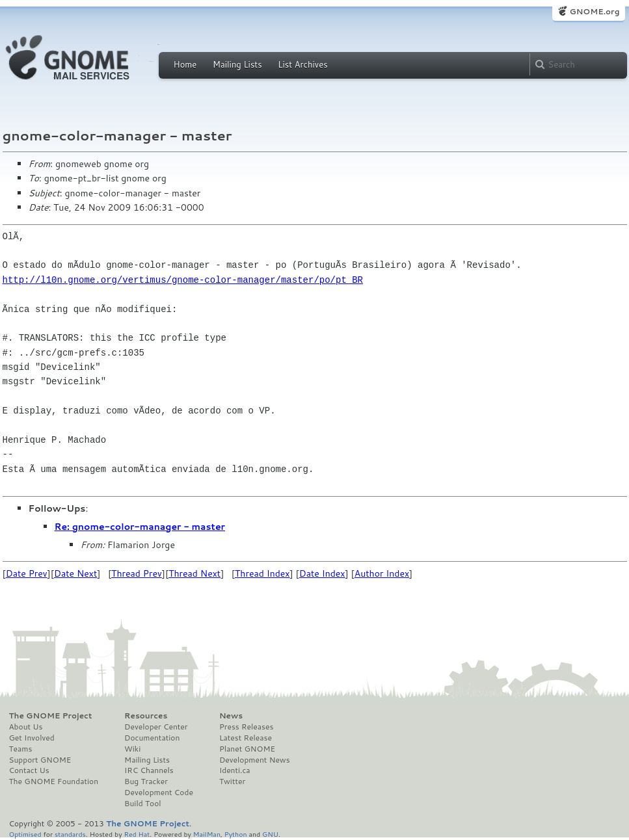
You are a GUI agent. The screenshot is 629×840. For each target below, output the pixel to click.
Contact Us (29, 770)
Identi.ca (235, 770)
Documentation (152, 738)
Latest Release (246, 738)
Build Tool (142, 804)
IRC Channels (149, 770)
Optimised (25, 834)
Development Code (159, 793)
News (231, 716)
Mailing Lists (237, 64)
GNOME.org (594, 11)
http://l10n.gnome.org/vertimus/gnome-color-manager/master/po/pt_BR (183, 280)
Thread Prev (137, 573)
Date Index (322, 573)
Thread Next (194, 573)
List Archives (302, 64)
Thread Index (262, 573)
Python (236, 834)
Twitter (232, 781)
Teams (21, 749)
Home (185, 64)
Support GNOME (40, 760)
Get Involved (32, 738)
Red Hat (137, 834)
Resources (146, 716)
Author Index (382, 573)
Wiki (132, 749)
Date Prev (27, 573)
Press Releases (246, 727)
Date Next (75, 573)
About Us (26, 727)
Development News (255, 760)
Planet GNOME (247, 749)
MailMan (207, 834)
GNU (270, 834)
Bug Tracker (146, 781)
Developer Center (156, 727)
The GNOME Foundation (54, 781)
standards (70, 834)
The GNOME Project (51, 716)
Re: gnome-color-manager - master (140, 527)
